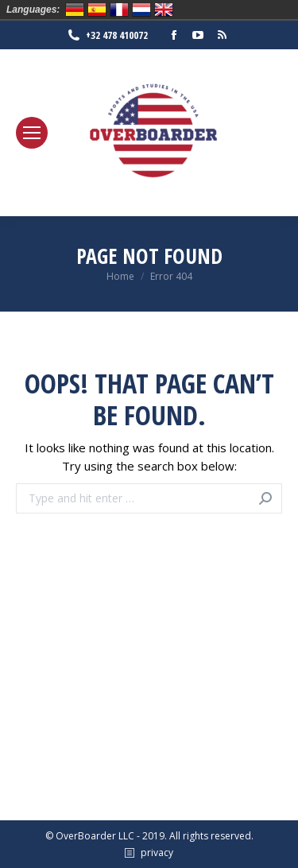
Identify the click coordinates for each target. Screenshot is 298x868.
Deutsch (75, 10)
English (164, 10)
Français (119, 10)
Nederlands (141, 10)
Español (97, 10)
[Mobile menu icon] (32, 133)
